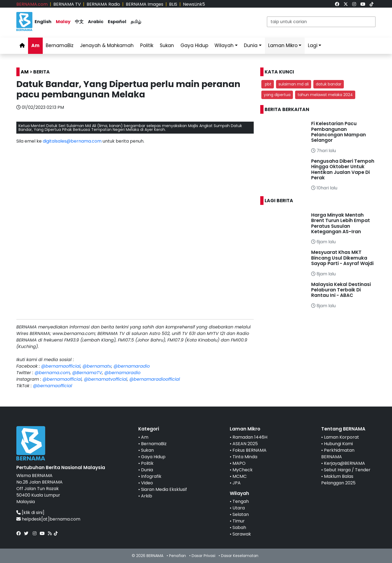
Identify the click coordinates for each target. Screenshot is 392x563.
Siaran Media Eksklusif (164, 489)
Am (35, 45)
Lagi (313, 45)
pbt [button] (268, 84)
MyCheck (243, 470)
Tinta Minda (245, 457)
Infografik (151, 476)
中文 (79, 22)
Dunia (251, 45)
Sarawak (242, 534)
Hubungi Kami (338, 444)
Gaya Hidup (194, 45)
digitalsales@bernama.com (72, 141)
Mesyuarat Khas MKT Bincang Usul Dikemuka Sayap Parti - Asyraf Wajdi (342, 258)
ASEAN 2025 (245, 444)
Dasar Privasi (203, 556)
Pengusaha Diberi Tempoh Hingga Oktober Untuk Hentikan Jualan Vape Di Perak (343, 169)
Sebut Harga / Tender (347, 470)
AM (25, 72)
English (43, 22)
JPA (237, 483)
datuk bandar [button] (329, 84)
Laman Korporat (342, 437)
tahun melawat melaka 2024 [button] (325, 95)
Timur (239, 521)
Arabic (96, 22)
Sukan (167, 45)
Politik (147, 45)
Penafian (177, 556)
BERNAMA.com (32, 4)
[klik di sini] (33, 513)
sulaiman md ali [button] (294, 84)
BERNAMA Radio (103, 4)
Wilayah (224, 45)
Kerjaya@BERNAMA (344, 463)
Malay (63, 22)
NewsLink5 (194, 4)
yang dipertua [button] (277, 95)
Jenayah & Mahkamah (107, 45)
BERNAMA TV (67, 4)
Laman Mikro (283, 45)
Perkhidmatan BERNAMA (338, 453)
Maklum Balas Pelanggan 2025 (338, 480)
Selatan (241, 514)
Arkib (147, 496)
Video (147, 483)
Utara (239, 508)
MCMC (240, 476)
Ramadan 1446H (250, 437)
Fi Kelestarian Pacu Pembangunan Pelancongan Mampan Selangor (339, 132)
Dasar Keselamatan (240, 556)
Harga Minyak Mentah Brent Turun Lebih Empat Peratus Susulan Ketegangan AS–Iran (341, 223)
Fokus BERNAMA (249, 450)
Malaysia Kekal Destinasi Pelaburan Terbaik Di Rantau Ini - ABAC (341, 290)
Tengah (241, 501)
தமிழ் (136, 22)
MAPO (239, 463)
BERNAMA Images (145, 4)
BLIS (173, 4)
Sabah (239, 527)
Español (117, 22)
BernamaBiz (60, 45)
